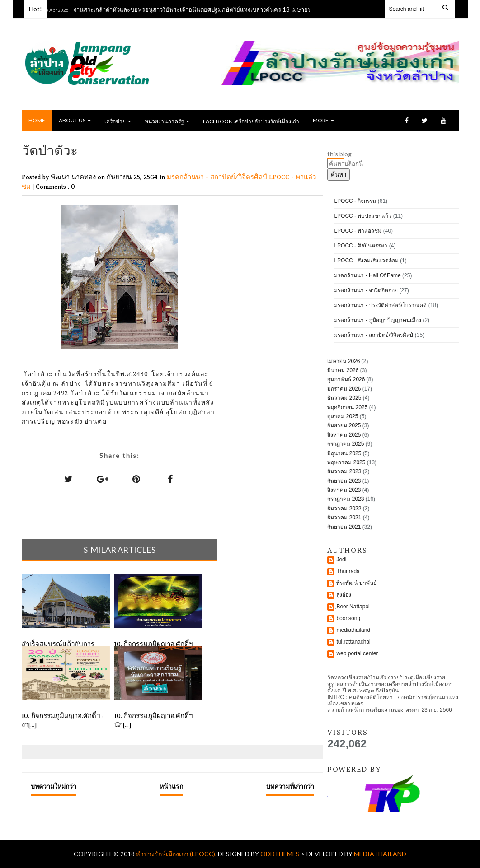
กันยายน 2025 (344, 425)
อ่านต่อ (96, 421)
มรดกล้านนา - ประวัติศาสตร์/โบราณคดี (380, 305)
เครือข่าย (118, 121)
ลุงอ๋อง (344, 595)
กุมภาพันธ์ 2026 (346, 379)
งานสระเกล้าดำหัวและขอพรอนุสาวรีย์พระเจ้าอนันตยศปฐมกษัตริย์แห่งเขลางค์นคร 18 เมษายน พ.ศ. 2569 (208, 9)
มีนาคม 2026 (343, 370)
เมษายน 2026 (344, 361)
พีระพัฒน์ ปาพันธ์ (356, 583)
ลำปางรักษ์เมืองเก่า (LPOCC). (177, 854)
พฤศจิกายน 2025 (347, 407)
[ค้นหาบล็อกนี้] (367, 164)
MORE (323, 120)
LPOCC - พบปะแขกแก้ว (363, 216)
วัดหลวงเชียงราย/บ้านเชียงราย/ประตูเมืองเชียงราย (386, 677)
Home (37, 120)
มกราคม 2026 (344, 389)
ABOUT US (75, 120)
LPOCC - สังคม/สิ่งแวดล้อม (366, 261)
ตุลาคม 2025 (343, 416)
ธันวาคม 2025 (344, 398)
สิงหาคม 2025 (344, 435)
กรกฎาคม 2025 (346, 444)
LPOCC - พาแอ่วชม (358, 231)
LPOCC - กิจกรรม (355, 201)
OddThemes (280, 854)
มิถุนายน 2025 (344, 453)
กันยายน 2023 (344, 481)
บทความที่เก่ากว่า (290, 786)
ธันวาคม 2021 (344, 518)
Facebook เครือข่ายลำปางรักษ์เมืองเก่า (251, 121)
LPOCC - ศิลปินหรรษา (361, 246)
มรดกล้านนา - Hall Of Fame (367, 275)
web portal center (357, 653)
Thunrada (348, 571)
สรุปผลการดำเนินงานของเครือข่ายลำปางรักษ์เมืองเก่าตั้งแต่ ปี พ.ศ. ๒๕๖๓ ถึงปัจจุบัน (390, 687)
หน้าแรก (171, 786)
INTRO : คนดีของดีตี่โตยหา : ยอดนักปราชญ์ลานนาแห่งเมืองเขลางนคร (393, 700)
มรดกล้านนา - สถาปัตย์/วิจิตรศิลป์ (218, 177)
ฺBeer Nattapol (353, 607)
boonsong (348, 618)
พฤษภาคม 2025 (346, 462)
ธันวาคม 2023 (344, 471)
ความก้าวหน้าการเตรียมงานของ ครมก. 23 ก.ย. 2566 (389, 710)
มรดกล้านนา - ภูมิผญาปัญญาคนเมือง (378, 320)
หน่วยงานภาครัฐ (167, 121)
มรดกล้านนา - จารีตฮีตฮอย (366, 290)
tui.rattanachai (353, 642)
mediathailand (353, 630)
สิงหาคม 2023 (344, 490)
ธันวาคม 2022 (344, 509)
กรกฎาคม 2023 (346, 499)
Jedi (341, 560)
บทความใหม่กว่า (54, 786)
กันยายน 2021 (344, 527)
